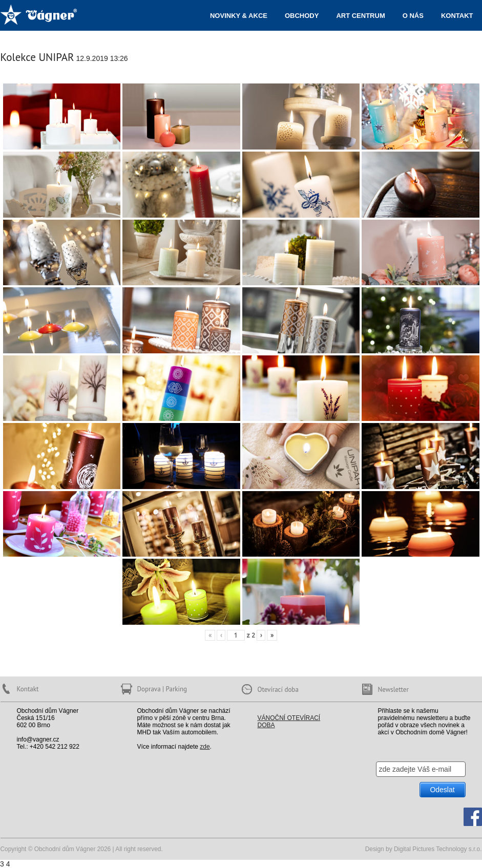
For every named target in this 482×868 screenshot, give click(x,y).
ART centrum (360, 16)
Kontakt (457, 16)
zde (205, 747)
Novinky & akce (239, 16)
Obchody (302, 16)
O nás (413, 16)
